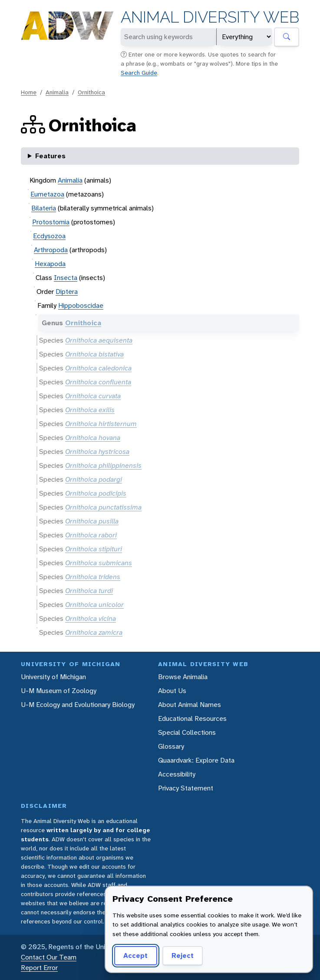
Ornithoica (91, 92)
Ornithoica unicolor (94, 605)
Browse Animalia (183, 677)
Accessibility (177, 774)
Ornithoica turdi (89, 591)
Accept (135, 955)
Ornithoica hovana (93, 438)
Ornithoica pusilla (92, 521)
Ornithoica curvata (93, 396)
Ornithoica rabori (91, 535)
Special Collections (187, 732)
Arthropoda (51, 250)
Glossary (171, 746)
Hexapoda (50, 264)
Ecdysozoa (49, 236)
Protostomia (51, 222)
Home (29, 92)
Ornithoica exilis (90, 410)
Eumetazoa (47, 194)
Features (50, 156)
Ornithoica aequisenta (99, 340)
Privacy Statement (186, 788)
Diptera (67, 292)
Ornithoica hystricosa (97, 452)
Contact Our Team (49, 957)
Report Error (39, 968)
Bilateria (44, 208)
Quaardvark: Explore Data (196, 760)
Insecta (66, 278)
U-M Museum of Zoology (59, 691)
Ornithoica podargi (94, 479)
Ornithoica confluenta (98, 382)
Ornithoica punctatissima (103, 507)
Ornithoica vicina (91, 618)
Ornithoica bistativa (94, 354)
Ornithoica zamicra (94, 632)
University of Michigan (53, 677)
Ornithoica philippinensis (103, 465)
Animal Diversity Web (210, 17)
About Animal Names (190, 705)
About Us (172, 691)
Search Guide (139, 73)
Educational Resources (192, 718)
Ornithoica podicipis (96, 493)
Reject (183, 955)
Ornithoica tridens (93, 577)
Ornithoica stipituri (94, 549)
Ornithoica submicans (99, 563)
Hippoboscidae (81, 305)
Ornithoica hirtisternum (101, 424)
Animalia (57, 92)
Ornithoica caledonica (98, 368)
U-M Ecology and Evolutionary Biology (78, 705)
